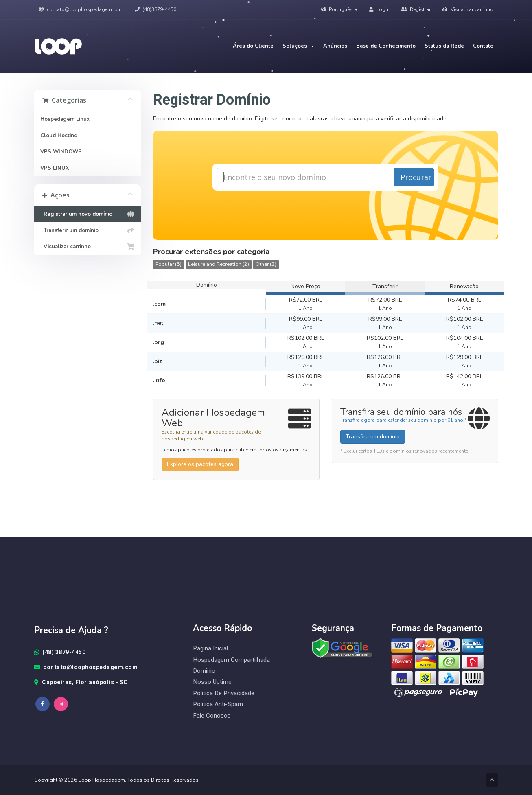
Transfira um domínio (373, 437)
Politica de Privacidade (224, 693)
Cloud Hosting (59, 136)
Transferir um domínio (88, 230)
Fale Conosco (212, 716)
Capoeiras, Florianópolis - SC (81, 683)
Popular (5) (169, 264)
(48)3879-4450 (155, 9)
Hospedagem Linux (65, 119)
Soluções (298, 46)
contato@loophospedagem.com (81, 9)
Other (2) (266, 264)
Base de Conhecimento (386, 46)
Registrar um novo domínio (88, 214)
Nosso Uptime (212, 682)
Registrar (416, 9)
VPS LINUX (55, 168)
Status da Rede (444, 46)
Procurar (416, 177)
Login (379, 9)
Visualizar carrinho (468, 9)
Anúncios (335, 46)
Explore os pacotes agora (200, 464)
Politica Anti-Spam (218, 704)
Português (339, 9)
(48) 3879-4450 (60, 653)
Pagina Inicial (210, 649)
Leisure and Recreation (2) (219, 264)
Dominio (204, 671)
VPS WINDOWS (61, 152)
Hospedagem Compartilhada (231, 660)
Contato (483, 46)
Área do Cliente (253, 46)
